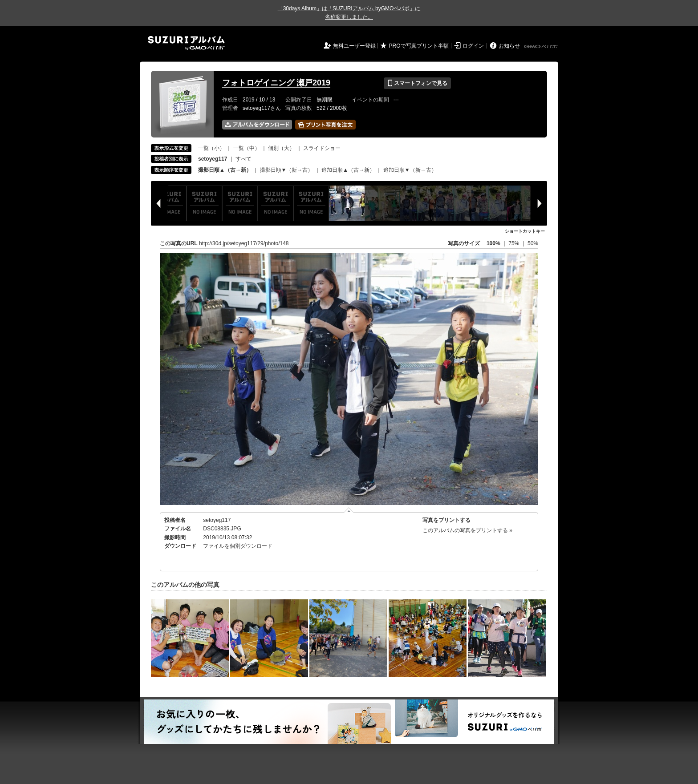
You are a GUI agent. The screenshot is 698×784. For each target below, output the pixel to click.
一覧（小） (211, 148)
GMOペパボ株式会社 (542, 47)
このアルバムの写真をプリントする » (467, 530)
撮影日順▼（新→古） (287, 170)
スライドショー (322, 148)
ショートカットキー (525, 231)
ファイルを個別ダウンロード (238, 546)
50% (533, 243)
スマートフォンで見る (417, 83)
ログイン (473, 46)
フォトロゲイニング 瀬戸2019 (276, 83)
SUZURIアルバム (186, 43)
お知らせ (509, 46)
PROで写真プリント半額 (419, 46)
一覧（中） (247, 148)
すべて (243, 159)
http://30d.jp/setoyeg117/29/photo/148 (244, 243)
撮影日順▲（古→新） (225, 170)
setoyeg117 (217, 520)
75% (514, 243)
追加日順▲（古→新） (348, 170)
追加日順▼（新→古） (410, 170)
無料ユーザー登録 (354, 46)
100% (493, 243)
